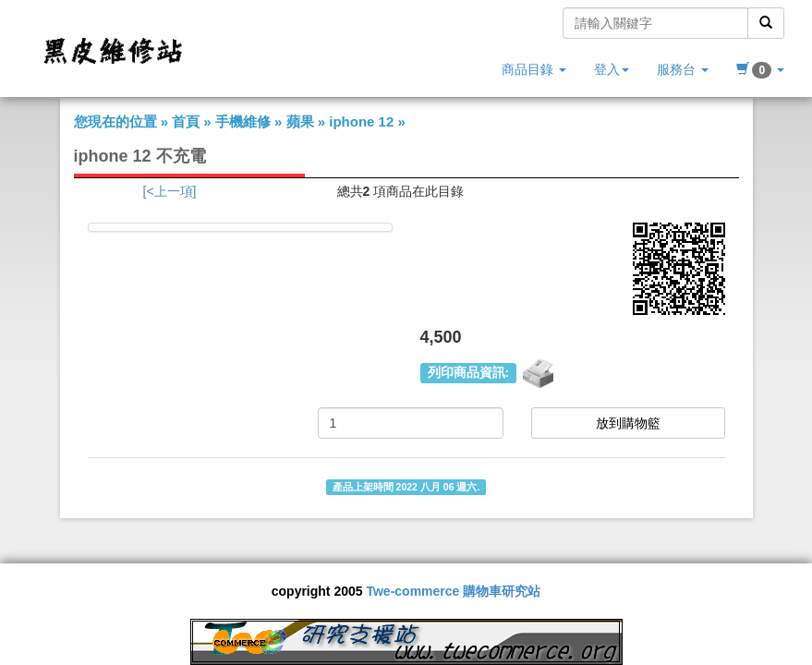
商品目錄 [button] (534, 69)
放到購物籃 (628, 423)
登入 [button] (612, 69)
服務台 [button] (683, 69)
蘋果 (300, 121)
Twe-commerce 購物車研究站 (453, 591)
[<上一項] (170, 191)
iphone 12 (361, 121)
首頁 (186, 121)
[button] (760, 69)
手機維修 (243, 121)
